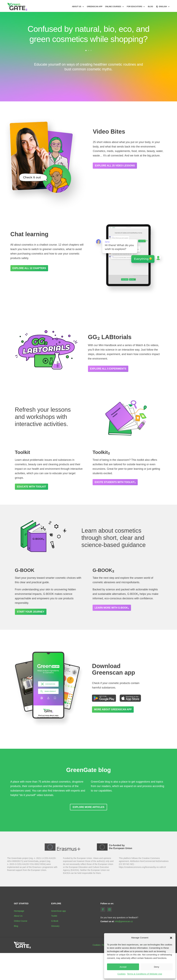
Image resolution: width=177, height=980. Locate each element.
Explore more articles (88, 807)
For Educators (135, 7)
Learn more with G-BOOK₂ (112, 608)
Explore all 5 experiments (108, 369)
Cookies (121, 974)
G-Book (55, 921)
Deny (157, 967)
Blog (16, 926)
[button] (171, 938)
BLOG (150, 7)
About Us (18, 916)
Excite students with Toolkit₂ (115, 482)
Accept (123, 967)
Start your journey (31, 612)
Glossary (55, 926)
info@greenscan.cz (124, 921)
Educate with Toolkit (32, 487)
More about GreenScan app (113, 709)
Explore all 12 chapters (29, 268)
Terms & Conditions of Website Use (145, 974)
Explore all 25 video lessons (115, 166)
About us (77, 7)
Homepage (19, 911)
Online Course (21, 921)
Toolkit (54, 916)
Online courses (113, 7)
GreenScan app (95, 7)
